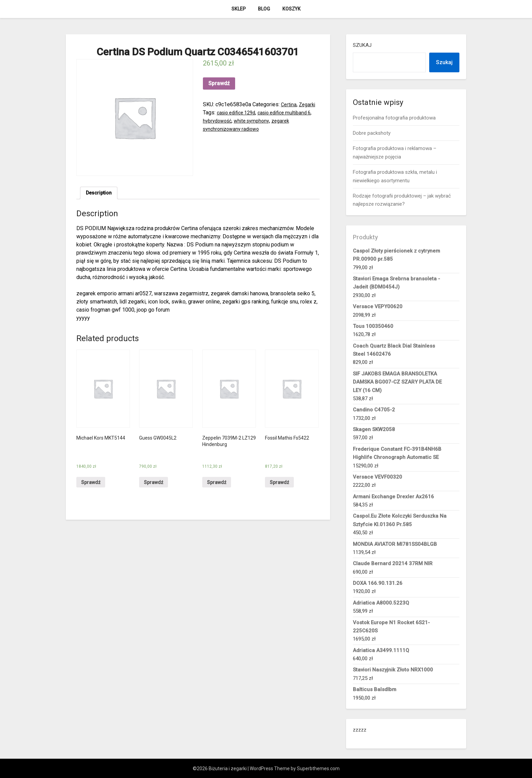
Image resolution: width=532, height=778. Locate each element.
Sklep (239, 9)
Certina (289, 104)
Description (100, 194)
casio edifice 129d (239, 113)
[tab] (100, 194)
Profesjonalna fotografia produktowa (394, 118)
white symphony (261, 121)
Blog (264, 9)
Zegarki (309, 104)
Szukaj (362, 45)
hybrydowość (224, 121)
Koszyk (291, 9)
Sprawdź (219, 83)
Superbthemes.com (318, 768)
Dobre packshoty (372, 133)
